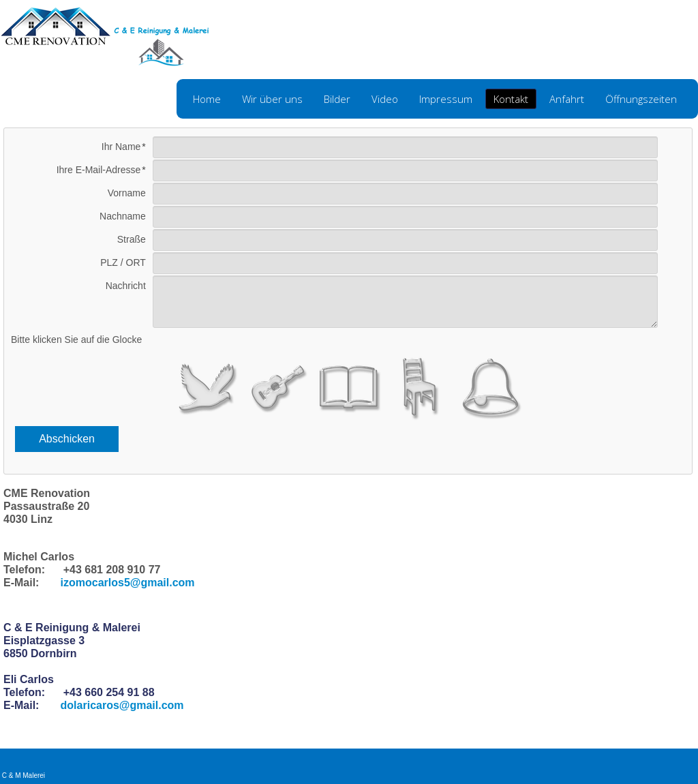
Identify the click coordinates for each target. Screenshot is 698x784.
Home (207, 99)
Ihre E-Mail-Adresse (99, 170)
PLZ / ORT (123, 262)
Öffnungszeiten (641, 99)
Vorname (127, 193)
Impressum (446, 99)
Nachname (123, 216)
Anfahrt (567, 99)
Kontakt (511, 99)
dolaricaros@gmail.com (122, 705)
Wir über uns (272, 99)
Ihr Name (121, 147)
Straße (132, 239)
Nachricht (126, 286)
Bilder (337, 99)
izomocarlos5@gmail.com (128, 583)
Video (385, 99)
